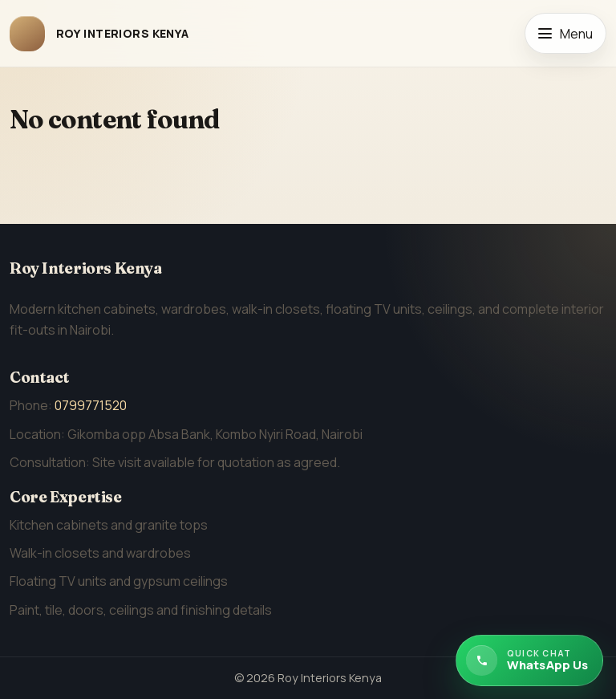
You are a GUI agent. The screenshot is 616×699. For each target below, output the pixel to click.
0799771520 (91, 405)
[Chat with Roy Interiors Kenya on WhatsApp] (529, 660)
